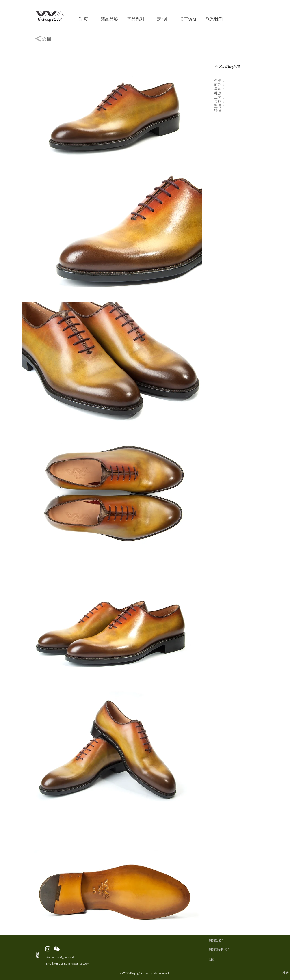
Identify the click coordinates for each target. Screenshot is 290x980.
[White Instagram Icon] (48, 949)
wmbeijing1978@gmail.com (72, 964)
